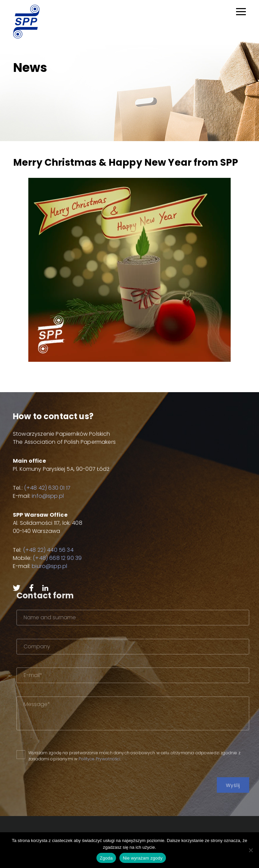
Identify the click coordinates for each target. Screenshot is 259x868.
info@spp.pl (34, 496)
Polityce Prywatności (127, 759)
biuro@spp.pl (36, 566)
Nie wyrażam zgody (143, 858)
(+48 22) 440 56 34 (34, 550)
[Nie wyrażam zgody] (251, 850)
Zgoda (106, 858)
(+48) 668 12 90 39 (43, 558)
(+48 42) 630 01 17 (33, 488)
